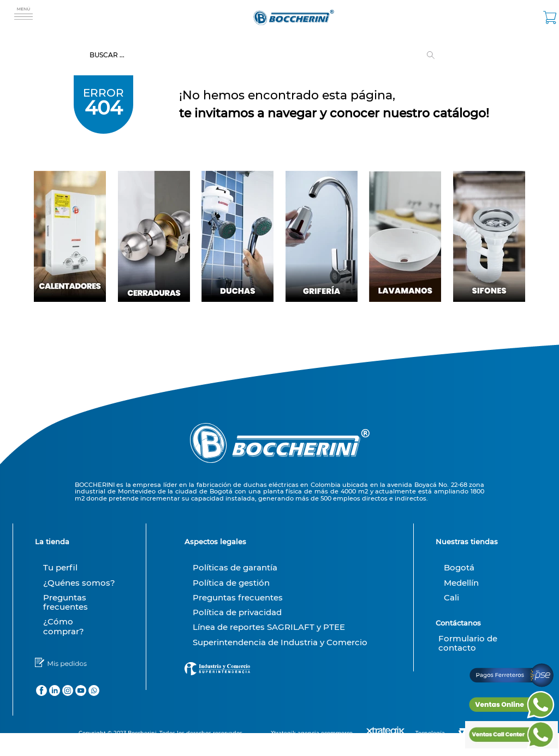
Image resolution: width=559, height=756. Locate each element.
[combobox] (279, 55)
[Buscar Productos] (433, 55)
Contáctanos (458, 623)
